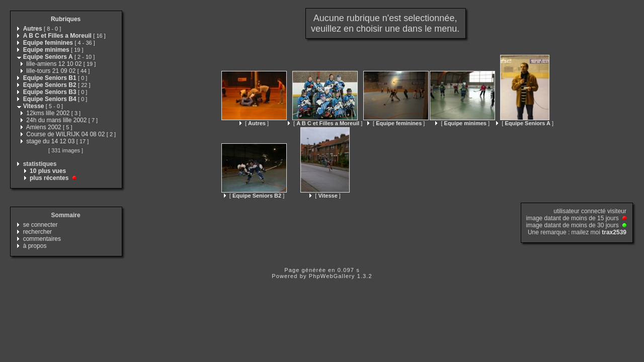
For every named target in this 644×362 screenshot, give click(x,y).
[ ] (254, 123)
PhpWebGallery (332, 276)
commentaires (42, 239)
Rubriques (66, 19)
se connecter (41, 225)
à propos (35, 246)
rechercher (37, 232)
